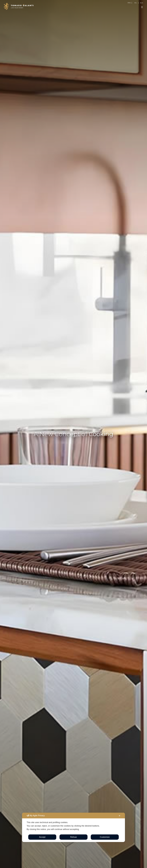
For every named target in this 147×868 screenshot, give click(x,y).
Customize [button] (105, 837)
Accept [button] (42, 837)
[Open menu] (142, 7)
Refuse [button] (73, 837)
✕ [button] (119, 816)
